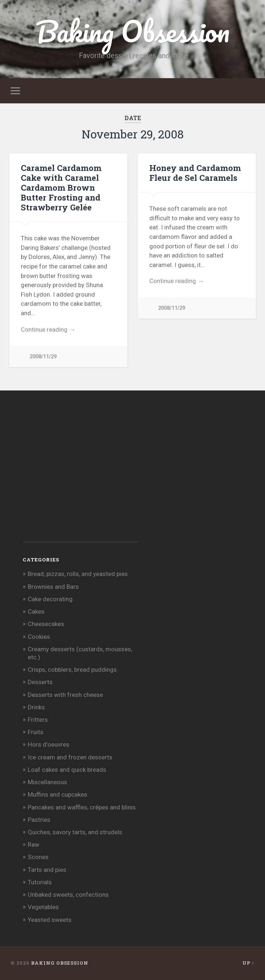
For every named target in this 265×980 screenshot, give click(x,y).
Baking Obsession (133, 31)
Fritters (38, 720)
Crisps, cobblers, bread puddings (72, 670)
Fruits (36, 732)
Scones (38, 857)
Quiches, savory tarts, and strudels (75, 832)
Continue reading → (48, 329)
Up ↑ (248, 963)
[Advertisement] (77, 478)
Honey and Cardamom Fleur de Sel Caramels (195, 173)
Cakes (36, 611)
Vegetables (43, 907)
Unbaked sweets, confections (68, 895)
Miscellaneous (47, 782)
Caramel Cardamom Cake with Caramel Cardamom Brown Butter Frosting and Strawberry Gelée (61, 187)
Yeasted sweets (50, 920)
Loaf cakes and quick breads (67, 770)
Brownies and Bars (53, 587)
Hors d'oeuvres (49, 744)
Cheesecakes (46, 624)
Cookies (39, 637)
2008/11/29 (43, 357)
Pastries (39, 820)
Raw (34, 844)
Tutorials (40, 882)
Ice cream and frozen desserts (70, 757)
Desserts (40, 682)
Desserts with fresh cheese (65, 695)
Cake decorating (50, 599)
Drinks (36, 707)
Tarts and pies (47, 870)
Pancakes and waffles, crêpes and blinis (82, 807)
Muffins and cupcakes (57, 794)
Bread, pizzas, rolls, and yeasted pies (78, 574)
